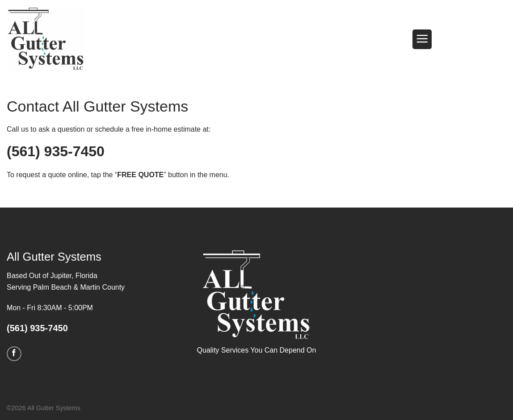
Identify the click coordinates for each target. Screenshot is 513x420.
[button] (422, 39)
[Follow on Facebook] (14, 354)
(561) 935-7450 (56, 151)
